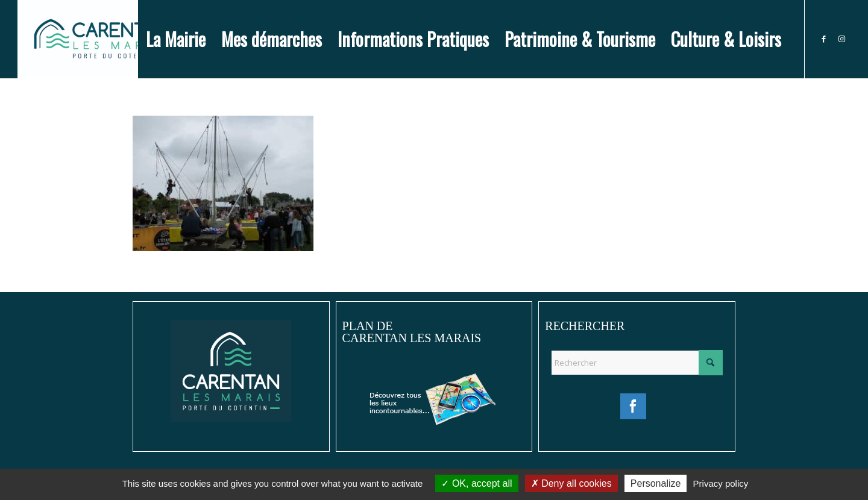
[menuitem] (176, 39)
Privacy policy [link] (721, 483)
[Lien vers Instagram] (841, 39)
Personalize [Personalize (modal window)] (656, 483)
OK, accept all (476, 483)
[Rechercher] (637, 363)
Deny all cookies (571, 483)
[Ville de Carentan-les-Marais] (102, 39)
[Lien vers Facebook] (823, 39)
